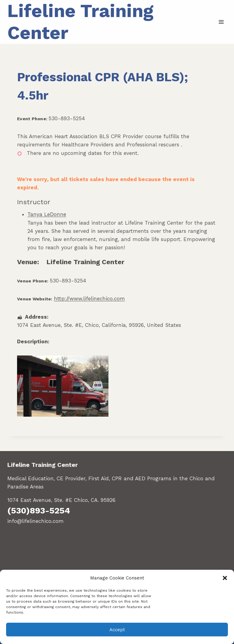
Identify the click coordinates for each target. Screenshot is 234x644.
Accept (117, 630)
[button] (225, 578)
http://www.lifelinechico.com (89, 299)
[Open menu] (221, 22)
